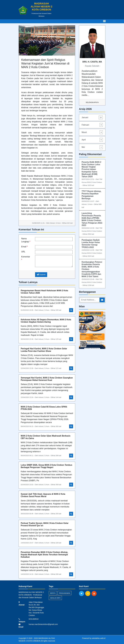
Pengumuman (65, 593)
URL (23, 252)
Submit (41, 275)
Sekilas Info (55, 598)
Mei (92, 147)
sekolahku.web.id (99, 638)
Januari (92, 117)
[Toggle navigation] (104, 21)
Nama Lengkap (26, 240)
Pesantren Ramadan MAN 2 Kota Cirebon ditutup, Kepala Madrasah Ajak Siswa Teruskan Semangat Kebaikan (44, 555)
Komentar (26, 258)
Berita (53, 593)
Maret (92, 132)
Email (24, 247)
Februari (92, 125)
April (92, 140)
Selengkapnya (92, 102)
